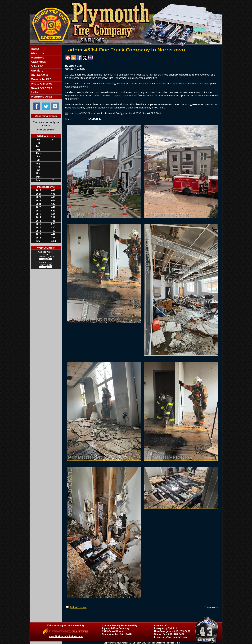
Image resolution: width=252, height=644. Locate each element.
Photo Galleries (41, 84)
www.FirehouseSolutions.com (66, 636)
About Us (37, 53)
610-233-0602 (182, 631)
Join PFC (37, 66)
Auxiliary (37, 71)
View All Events (46, 130)
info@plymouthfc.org (175, 637)
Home (35, 49)
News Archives (41, 88)
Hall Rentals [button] (39, 75)
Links (34, 92)
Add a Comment (78, 607)
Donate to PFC (41, 79)
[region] (46, 73)
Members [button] (37, 58)
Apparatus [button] (38, 62)
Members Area (41, 97)
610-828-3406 (176, 634)
